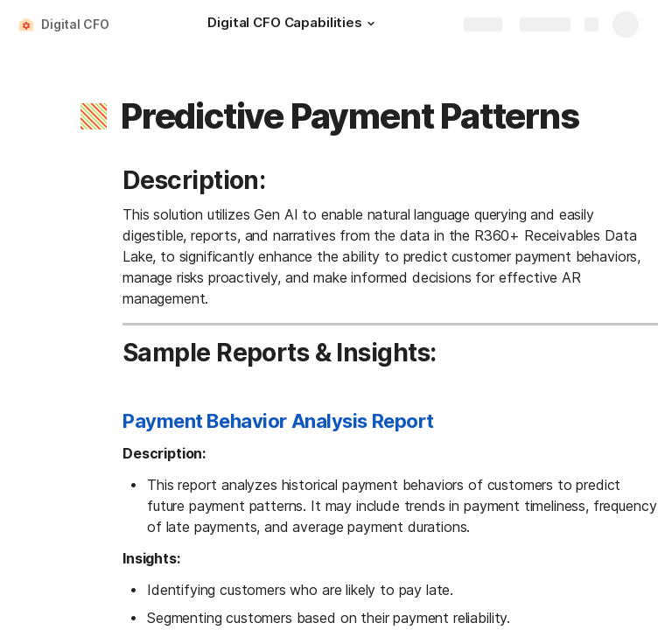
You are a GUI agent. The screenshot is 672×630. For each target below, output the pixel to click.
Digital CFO (75, 24)
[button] (371, 24)
